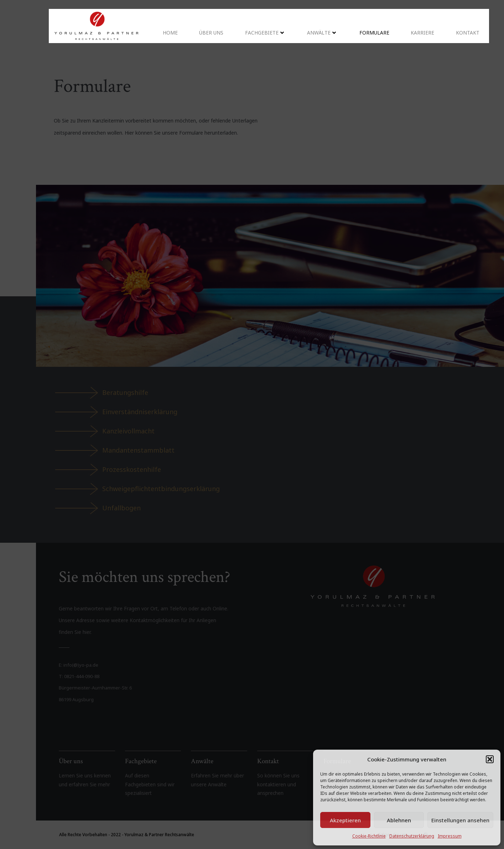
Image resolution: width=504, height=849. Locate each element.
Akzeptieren (345, 820)
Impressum (450, 836)
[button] (490, 759)
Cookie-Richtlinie (369, 836)
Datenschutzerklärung (412, 836)
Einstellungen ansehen (460, 820)
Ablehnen (399, 820)
